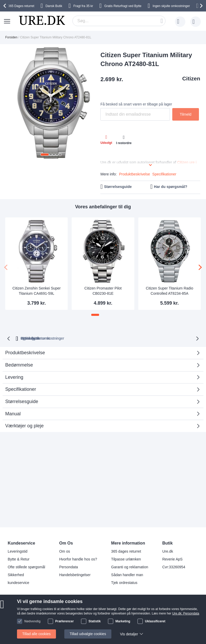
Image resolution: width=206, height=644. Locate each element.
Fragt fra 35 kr (83, 6)
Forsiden (11, 37)
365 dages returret (126, 551)
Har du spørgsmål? (171, 187)
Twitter (102, 616)
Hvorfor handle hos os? (78, 559)
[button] (45, 155)
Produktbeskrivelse (134, 174)
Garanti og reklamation (130, 567)
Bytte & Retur (18, 559)
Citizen (191, 78)
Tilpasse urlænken (126, 559)
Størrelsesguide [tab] (22, 401)
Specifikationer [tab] (21, 389)
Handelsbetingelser (75, 575)
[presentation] (5, 6)
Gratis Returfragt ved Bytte (123, 6)
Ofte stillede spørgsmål (26, 567)
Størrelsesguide (118, 187)
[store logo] (42, 20)
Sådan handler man (127, 575)
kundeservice (18, 583)
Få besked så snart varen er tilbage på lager (136, 104)
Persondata (68, 567)
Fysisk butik (170, 338)
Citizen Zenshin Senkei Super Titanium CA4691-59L (36, 291)
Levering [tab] (14, 377)
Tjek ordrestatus (124, 583)
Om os (64, 551)
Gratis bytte (139, 338)
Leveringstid (18, 551)
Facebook (105, 607)
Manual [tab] (13, 413)
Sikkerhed (16, 575)
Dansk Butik (54, 6)
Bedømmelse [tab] (101, 366)
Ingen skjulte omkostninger (171, 6)
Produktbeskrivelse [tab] (25, 352)
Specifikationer (164, 174)
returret (21, 6)
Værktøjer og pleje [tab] (24, 425)
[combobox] (119, 21)
